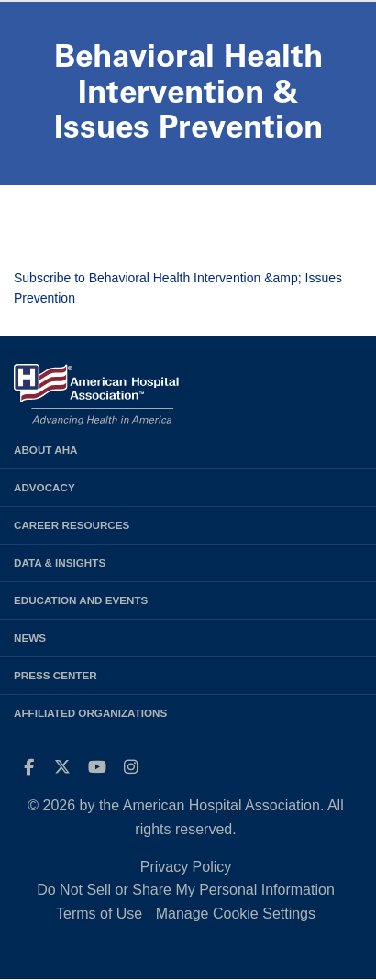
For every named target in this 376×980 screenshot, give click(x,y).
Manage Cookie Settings (236, 914)
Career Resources (72, 525)
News (30, 638)
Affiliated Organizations (90, 713)
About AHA (46, 450)
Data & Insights (60, 562)
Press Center (55, 675)
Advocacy (44, 487)
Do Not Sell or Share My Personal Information (186, 890)
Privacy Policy (186, 867)
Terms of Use (99, 914)
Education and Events (81, 600)
